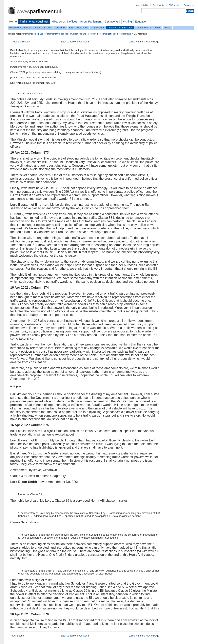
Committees (98, 28)
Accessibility (142, 5)
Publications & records (120, 28)
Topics (168, 28)
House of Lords (43, 28)
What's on (60, 28)
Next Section (18, 636)
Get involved (112, 22)
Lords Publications (106, 34)
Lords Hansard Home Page (144, 42)
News (158, 28)
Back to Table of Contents (75, 42)
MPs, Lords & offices (64, 22)
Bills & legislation (78, 28)
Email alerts (158, 5)
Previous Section (20, 42)
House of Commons (20, 28)
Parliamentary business (34, 22)
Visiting (127, 22)
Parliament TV (144, 28)
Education (141, 22)
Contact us (189, 5)
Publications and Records (82, 34)
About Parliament (91, 22)
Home (13, 22)
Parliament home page (32, 34)
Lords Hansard (124, 34)
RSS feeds (174, 5)
